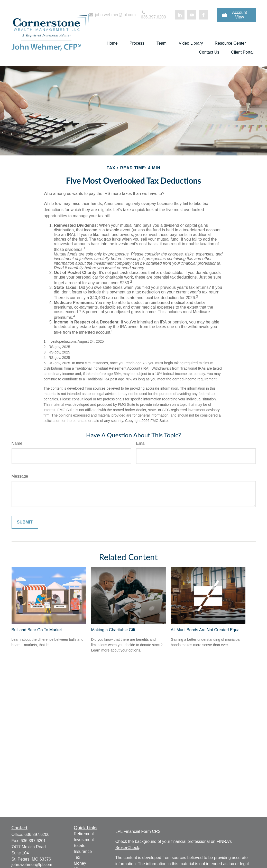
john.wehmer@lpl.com (112, 15)
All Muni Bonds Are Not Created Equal (206, 630)
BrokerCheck (127, 848)
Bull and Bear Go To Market (37, 630)
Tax (77, 857)
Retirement (84, 834)
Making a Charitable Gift (113, 630)
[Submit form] (25, 522)
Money (80, 863)
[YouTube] (192, 15)
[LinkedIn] (180, 15)
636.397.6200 (153, 15)
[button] (112, 43)
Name (17, 443)
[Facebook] (204, 15)
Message (20, 476)
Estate (80, 846)
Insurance (83, 851)
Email (141, 443)
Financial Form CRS (142, 831)
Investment (84, 840)
